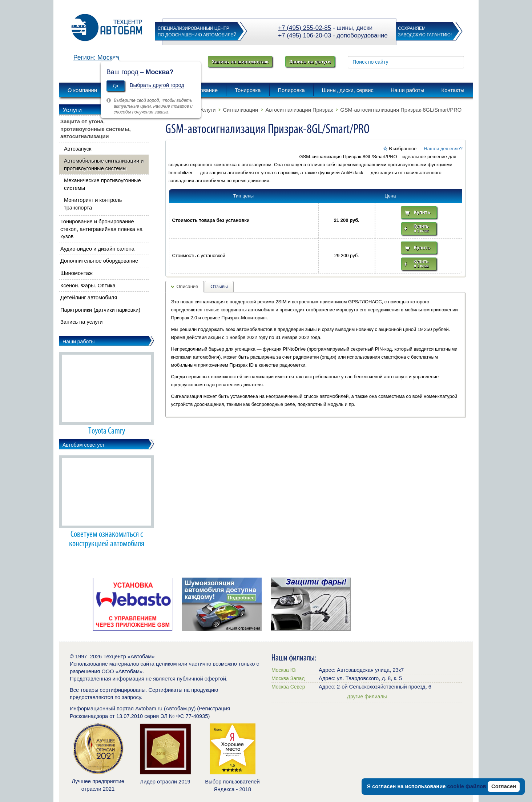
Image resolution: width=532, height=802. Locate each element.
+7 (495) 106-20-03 (305, 35)
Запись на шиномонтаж (240, 62)
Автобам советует (84, 445)
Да (115, 86)
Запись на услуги (310, 62)
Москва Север (288, 687)
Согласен (504, 786)
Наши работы (78, 342)
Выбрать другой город (157, 85)
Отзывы (219, 286)
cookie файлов (467, 786)
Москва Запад (288, 678)
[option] (132, 604)
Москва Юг (284, 670)
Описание (188, 286)
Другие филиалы (367, 697)
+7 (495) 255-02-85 (305, 28)
